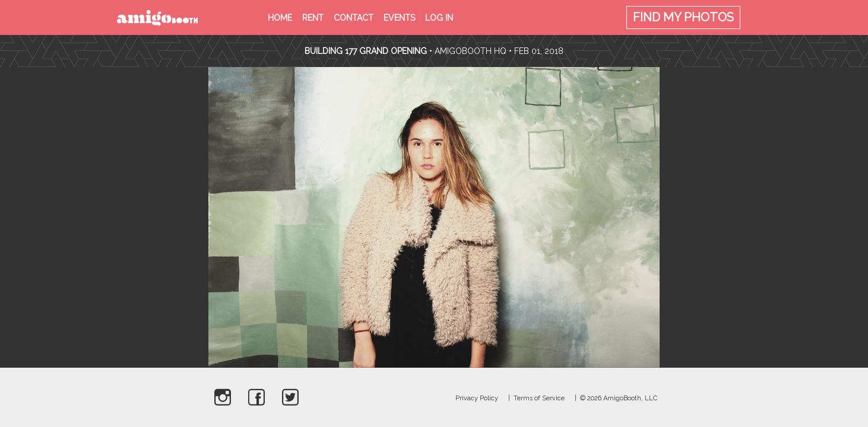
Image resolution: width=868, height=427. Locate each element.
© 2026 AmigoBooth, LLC (619, 398)
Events (399, 18)
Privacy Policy (477, 398)
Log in (439, 18)
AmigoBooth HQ (471, 51)
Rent (313, 18)
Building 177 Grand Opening (367, 51)
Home (280, 18)
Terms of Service (539, 398)
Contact (354, 18)
